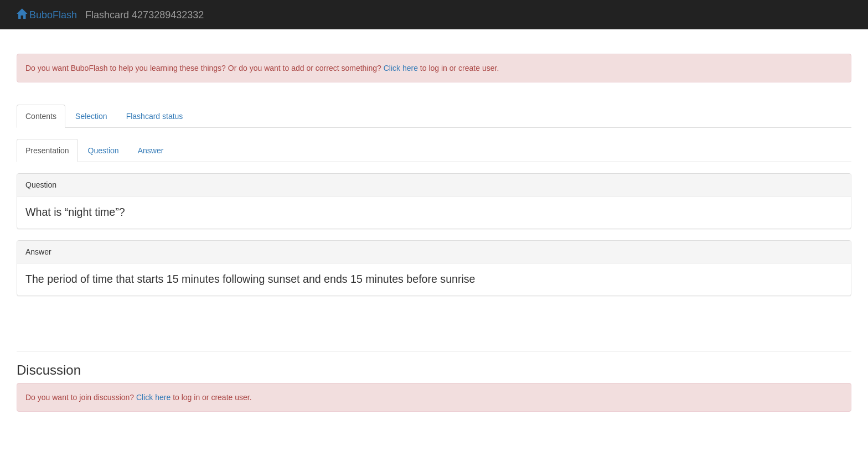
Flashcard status (155, 116)
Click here (401, 68)
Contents (41, 116)
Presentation (47, 151)
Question (104, 151)
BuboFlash (47, 15)
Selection (91, 116)
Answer (151, 151)
